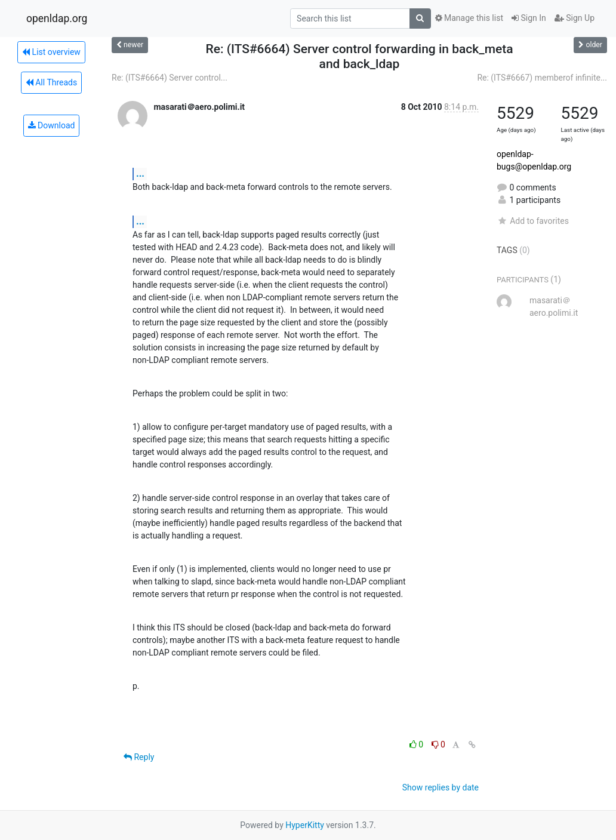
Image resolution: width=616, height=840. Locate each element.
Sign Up (575, 18)
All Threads (51, 82)
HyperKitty (305, 825)
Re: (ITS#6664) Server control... (170, 78)
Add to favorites (533, 221)
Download (52, 125)
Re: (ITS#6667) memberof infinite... (542, 78)
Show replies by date (441, 787)
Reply (139, 757)
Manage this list (469, 18)
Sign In (529, 18)
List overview (51, 52)
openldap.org (57, 19)
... (140, 173)
